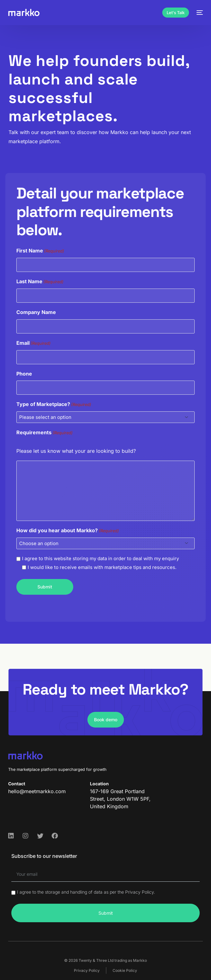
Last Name (40, 282)
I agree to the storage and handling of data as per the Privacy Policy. (86, 892)
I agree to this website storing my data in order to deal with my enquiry (100, 558)
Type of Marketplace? (54, 405)
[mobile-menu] (199, 13)
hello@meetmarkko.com (37, 791)
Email (33, 343)
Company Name (36, 312)
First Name (40, 251)
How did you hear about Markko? (68, 531)
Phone (24, 373)
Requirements (44, 433)
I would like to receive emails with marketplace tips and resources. (102, 567)
